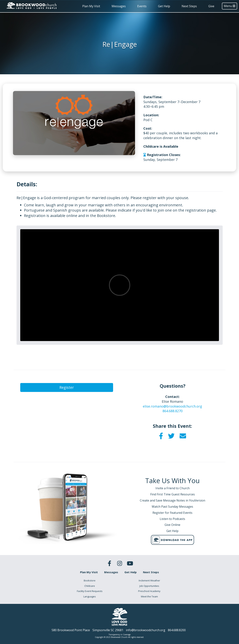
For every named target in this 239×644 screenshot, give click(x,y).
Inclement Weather (149, 580)
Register (67, 387)
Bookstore (90, 580)
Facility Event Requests (90, 591)
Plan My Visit (91, 6)
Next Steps (189, 6)
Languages (90, 596)
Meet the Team (149, 596)
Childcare (90, 586)
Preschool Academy (149, 591)
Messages (119, 6)
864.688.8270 (173, 411)
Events (142, 6)
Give (211, 6)
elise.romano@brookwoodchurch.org (172, 406)
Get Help (164, 6)
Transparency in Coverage (120, 635)
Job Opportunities (149, 586)
